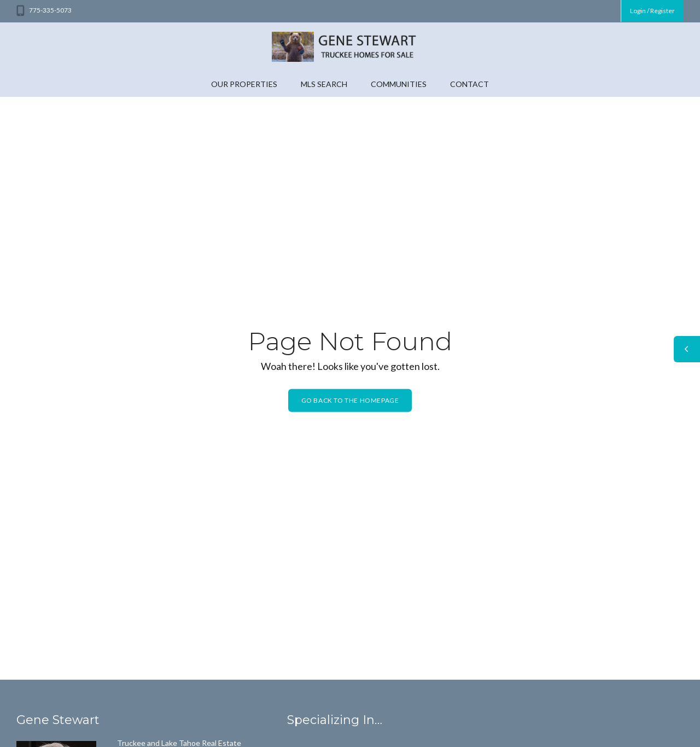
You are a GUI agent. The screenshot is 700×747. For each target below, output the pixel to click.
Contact (469, 84)
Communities (399, 84)
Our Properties (244, 84)
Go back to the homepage (350, 400)
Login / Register (652, 11)
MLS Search (324, 84)
